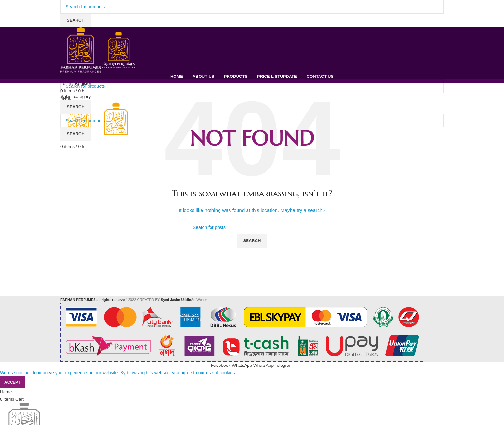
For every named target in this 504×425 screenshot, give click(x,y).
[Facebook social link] (221, 365)
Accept (12, 382)
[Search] (252, 7)
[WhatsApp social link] (242, 365)
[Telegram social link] (284, 365)
